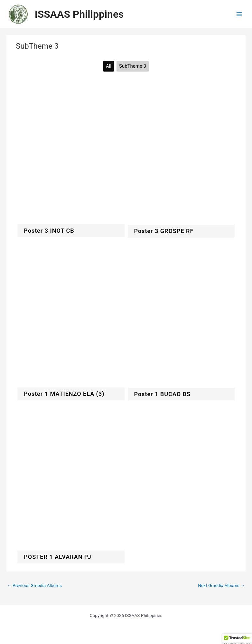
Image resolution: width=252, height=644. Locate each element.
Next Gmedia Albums (221, 585)
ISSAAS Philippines (79, 14)
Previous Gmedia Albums (34, 585)
